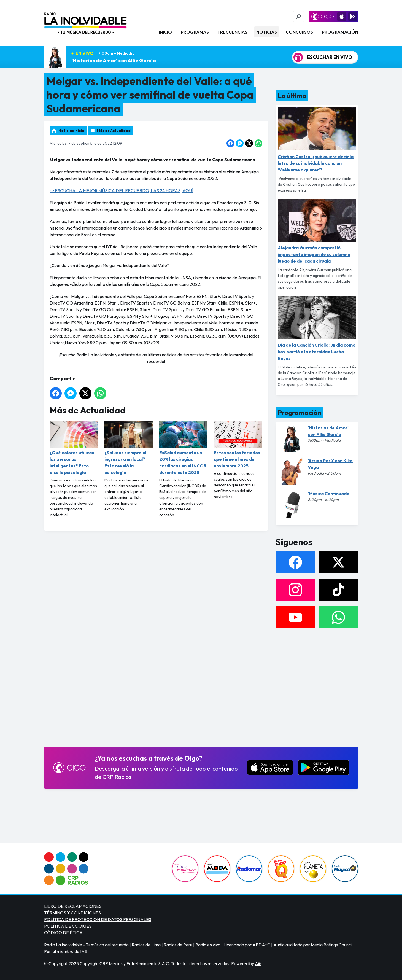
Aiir (258, 963)
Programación (340, 32)
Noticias (267, 32)
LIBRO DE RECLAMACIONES (73, 906)
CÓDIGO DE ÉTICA (63, 933)
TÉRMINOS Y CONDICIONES (72, 913)
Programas (195, 32)
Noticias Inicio (71, 131)
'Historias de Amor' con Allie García (114, 60)
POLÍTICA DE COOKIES (68, 926)
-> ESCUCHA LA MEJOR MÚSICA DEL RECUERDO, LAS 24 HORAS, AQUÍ (121, 190)
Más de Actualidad (114, 131)
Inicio (165, 32)
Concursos (299, 32)
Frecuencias (233, 32)
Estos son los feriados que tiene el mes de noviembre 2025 (238, 445)
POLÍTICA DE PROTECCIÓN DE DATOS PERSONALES (98, 919)
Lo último (292, 96)
